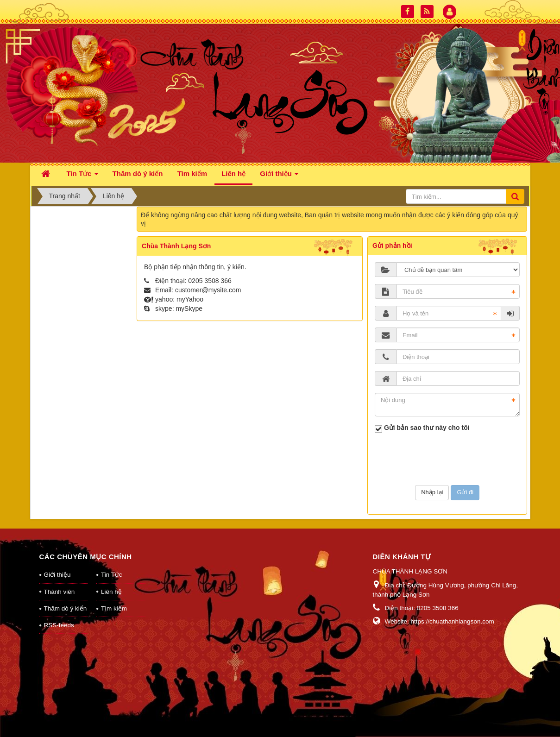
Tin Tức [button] (82, 176)
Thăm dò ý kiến (66, 608)
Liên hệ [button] (233, 173)
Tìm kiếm (114, 608)
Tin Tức (112, 575)
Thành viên (60, 592)
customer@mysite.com (208, 290)
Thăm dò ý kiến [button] (138, 173)
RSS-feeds (59, 625)
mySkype (189, 309)
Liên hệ (111, 592)
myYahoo (190, 299)
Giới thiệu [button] (279, 176)
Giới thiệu (57, 575)
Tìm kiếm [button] (192, 173)
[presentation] (447, 460)
